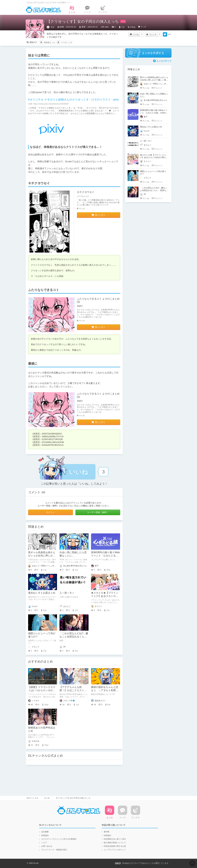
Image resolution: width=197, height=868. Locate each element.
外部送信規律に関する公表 (115, 846)
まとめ (47, 798)
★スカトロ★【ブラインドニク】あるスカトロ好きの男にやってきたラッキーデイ (154, 158)
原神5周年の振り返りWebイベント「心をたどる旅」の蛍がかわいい (105, 556)
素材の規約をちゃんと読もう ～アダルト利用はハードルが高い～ (105, 690)
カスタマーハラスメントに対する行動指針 (59, 839)
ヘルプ (44, 843)
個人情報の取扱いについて (115, 843)
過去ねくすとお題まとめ (42, 593)
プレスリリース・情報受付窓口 (54, 850)
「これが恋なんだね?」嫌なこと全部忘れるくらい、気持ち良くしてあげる (154, 190)
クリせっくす (67, 42)
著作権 (106, 832)
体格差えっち (49, 42)
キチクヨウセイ (86, 192)
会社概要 (45, 832)
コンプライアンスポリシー (115, 850)
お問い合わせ (47, 846)
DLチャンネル (43, 9)
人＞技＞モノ (67, 593)
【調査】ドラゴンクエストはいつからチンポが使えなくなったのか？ (42, 690)
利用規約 (45, 835)
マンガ (143, 27)
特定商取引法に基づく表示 (115, 839)
